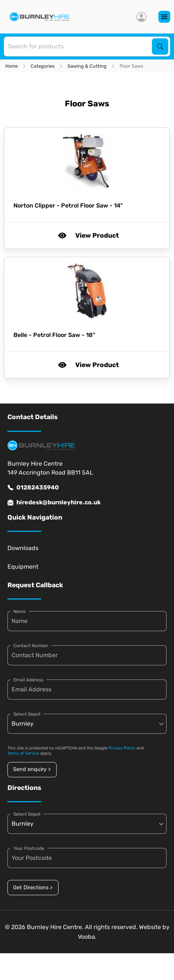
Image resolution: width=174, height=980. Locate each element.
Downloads (23, 548)
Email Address (28, 680)
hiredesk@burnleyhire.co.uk (54, 502)
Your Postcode (29, 848)
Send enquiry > (32, 769)
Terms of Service (23, 753)
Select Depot (27, 714)
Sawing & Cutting (87, 66)
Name (20, 611)
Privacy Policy (122, 748)
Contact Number (31, 646)
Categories (43, 66)
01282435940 (33, 488)
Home (12, 66)
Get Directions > (33, 888)
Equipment (23, 567)
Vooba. (87, 937)
